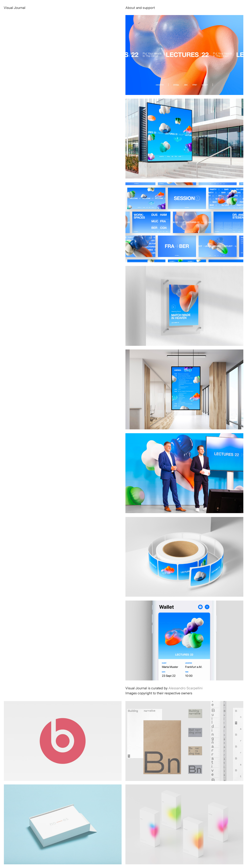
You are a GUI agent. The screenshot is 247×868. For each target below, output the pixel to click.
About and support (140, 8)
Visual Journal (15, 8)
